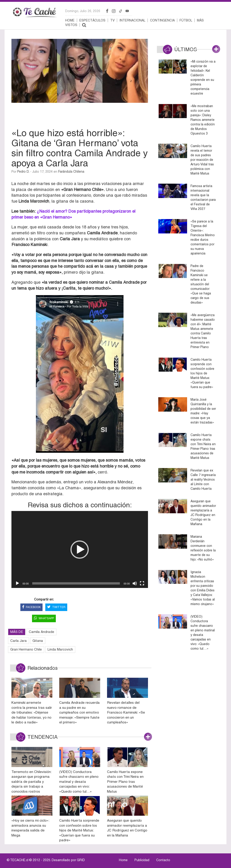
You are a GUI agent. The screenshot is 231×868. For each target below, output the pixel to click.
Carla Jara (19, 641)
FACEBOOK (31, 607)
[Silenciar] (135, 583)
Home (70, 20)
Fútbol (186, 20)
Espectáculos (92, 20)
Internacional (132, 20)
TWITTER (56, 607)
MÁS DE (17, 632)
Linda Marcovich (60, 649)
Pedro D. (23, 172)
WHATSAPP (44, 618)
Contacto (163, 860)
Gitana (38, 641)
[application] (80, 549)
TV (112, 20)
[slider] (76, 583)
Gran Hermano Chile (26, 649)
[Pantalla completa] (142, 583)
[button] (80, 550)
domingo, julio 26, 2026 (83, 11)
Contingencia (162, 20)
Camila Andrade (42, 632)
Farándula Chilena (71, 172)
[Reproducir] (17, 583)
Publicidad (142, 860)
